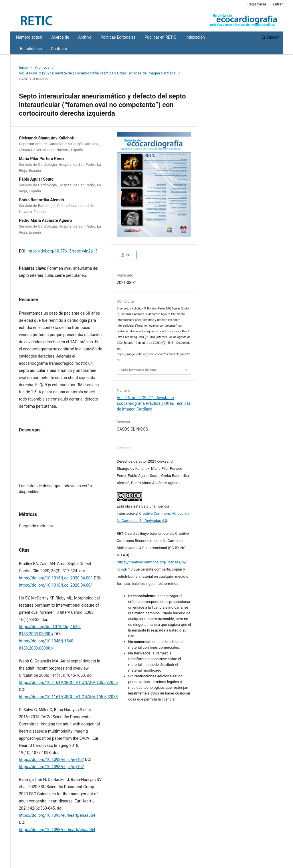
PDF (129, 255)
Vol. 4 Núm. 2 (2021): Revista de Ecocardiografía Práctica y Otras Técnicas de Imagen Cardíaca (97, 73)
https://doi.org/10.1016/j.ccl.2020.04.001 (56, 578)
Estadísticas (31, 49)
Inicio (23, 67)
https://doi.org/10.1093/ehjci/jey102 (51, 759)
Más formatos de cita (138, 370)
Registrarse (257, 4)
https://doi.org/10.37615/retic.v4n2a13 (62, 251)
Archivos (42, 67)
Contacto (59, 49)
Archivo (85, 37)
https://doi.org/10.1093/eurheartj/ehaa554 (57, 815)
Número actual (29, 37)
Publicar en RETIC (160, 37)
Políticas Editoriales (118, 37)
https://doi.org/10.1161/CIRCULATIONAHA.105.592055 (68, 682)
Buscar (270, 37)
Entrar (278, 4)
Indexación (195, 37)
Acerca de (60, 37)
